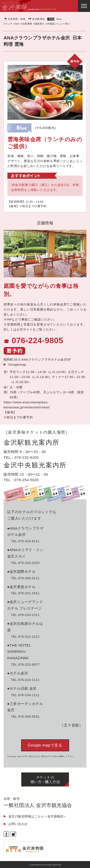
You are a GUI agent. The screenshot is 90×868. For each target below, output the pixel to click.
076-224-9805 (37, 340)
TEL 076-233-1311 (25, 615)
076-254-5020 (27, 480)
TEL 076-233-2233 (25, 563)
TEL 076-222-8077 (25, 665)
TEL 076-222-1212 (25, 637)
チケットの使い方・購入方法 (45, 779)
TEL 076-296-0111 (25, 578)
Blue (59, 19)
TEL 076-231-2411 (25, 593)
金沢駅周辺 (38, 19)
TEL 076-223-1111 (25, 680)
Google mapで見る (45, 745)
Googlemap (17, 365)
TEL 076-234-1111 (25, 695)
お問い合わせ (18, 824)
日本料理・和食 (17, 19)
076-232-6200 (27, 457)
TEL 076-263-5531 (25, 717)
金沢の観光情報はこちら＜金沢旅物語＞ (38, 816)
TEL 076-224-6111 (25, 541)
